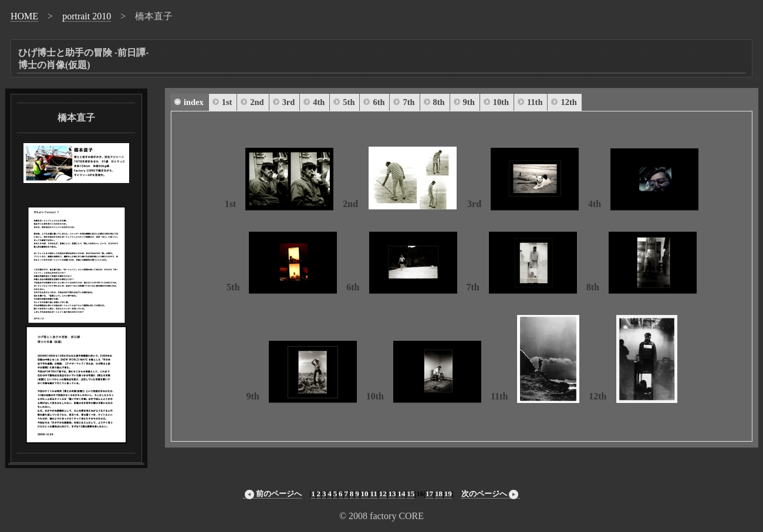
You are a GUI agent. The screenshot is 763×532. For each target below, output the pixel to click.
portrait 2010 (87, 16)
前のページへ (272, 494)
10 (365, 494)
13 (392, 494)
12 (383, 494)
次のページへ (491, 494)
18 (439, 494)
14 (401, 494)
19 (448, 494)
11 (373, 494)
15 (411, 494)
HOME (24, 16)
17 (429, 494)
